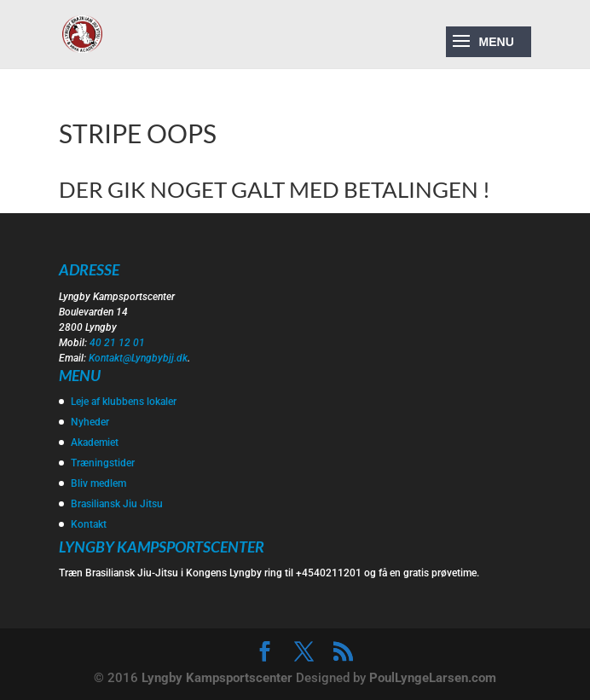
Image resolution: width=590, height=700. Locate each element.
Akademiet (95, 443)
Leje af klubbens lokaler (124, 402)
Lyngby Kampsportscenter (217, 678)
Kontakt (89, 524)
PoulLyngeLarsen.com (433, 678)
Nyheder (90, 422)
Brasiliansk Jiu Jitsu (117, 504)
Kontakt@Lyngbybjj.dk (138, 358)
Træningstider (103, 463)
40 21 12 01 (117, 343)
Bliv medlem (98, 483)
